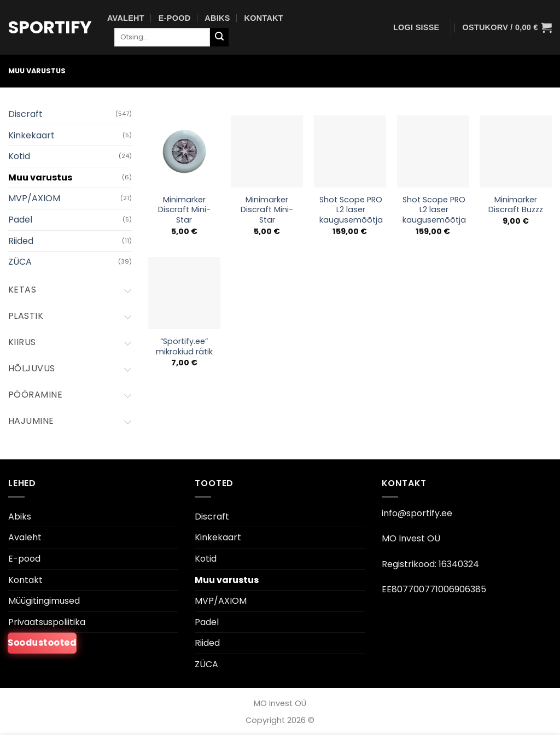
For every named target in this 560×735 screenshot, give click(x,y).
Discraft (25, 114)
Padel (20, 220)
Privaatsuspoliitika (47, 622)
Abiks (217, 18)
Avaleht (126, 18)
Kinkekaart (31, 135)
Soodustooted (42, 643)
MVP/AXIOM (34, 198)
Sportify (49, 27)
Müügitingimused (44, 601)
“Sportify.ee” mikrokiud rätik (184, 346)
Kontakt (264, 18)
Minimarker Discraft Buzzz (516, 205)
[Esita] (219, 37)
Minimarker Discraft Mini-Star (184, 210)
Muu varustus (40, 177)
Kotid (19, 156)
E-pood (175, 18)
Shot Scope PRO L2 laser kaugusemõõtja (351, 210)
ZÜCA (20, 262)
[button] (416, 27)
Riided (21, 241)
